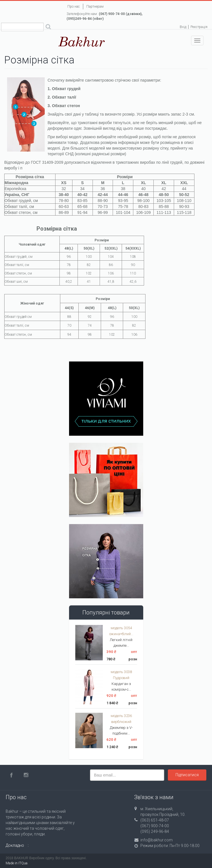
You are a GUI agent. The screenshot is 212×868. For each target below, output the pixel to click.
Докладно (15, 845)
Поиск (48, 27)
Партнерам (95, 7)
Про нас (74, 7)
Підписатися (187, 775)
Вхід (183, 27)
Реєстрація (199, 27)
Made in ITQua (17, 863)
